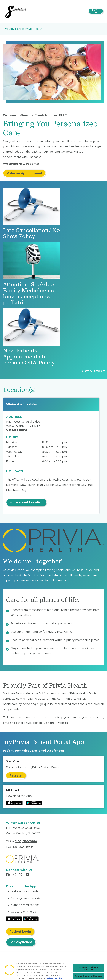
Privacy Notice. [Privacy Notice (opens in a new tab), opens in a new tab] (55, 978)
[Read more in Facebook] (8, 875)
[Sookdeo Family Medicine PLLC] (16, 11)
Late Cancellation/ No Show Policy (31, 233)
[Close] (99, 958)
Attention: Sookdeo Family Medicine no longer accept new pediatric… (29, 294)
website (63, 723)
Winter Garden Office (22, 404)
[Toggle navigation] (96, 11)
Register (16, 775)
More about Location (26, 502)
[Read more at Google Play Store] (34, 803)
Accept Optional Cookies (89, 968)
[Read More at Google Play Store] (31, 919)
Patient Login (20, 932)
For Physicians (21, 942)
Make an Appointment (24, 173)
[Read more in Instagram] (15, 875)
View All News (93, 371)
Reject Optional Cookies (89, 976)
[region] (53, 966)
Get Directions (17, 430)
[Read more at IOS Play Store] (14, 803)
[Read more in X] (21, 875)
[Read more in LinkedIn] (28, 875)
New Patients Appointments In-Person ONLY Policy (29, 357)
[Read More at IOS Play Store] (14, 919)
